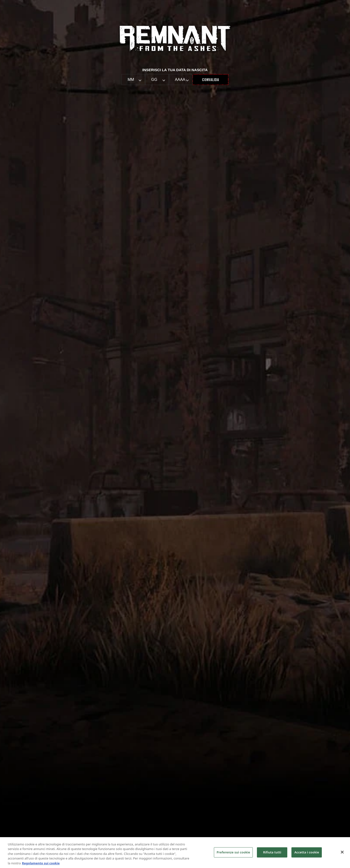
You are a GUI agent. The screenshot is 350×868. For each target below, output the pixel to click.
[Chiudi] (342, 855)
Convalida (210, 80)
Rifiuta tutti (272, 855)
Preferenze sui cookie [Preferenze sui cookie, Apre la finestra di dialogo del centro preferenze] (233, 855)
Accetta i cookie (307, 855)
